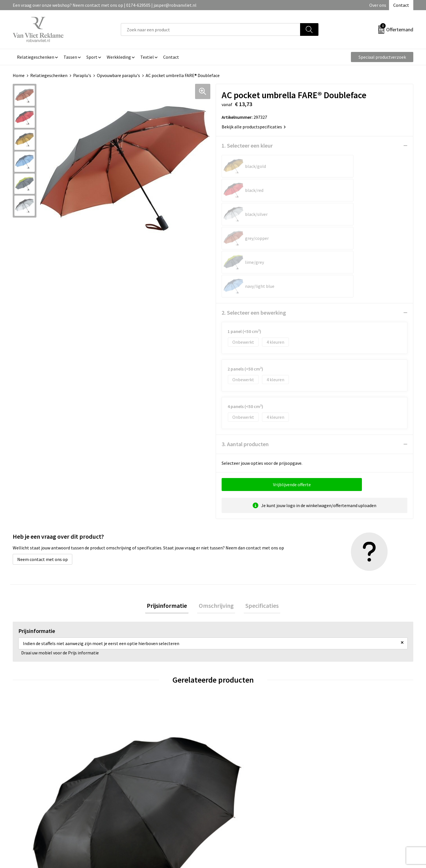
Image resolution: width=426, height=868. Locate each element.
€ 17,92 (33, 712)
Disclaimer (330, 799)
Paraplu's (82, 75)
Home (19, 75)
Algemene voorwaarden (342, 773)
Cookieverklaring (336, 782)
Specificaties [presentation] (259, 510)
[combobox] (211, 29)
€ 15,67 (134, 721)
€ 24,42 (334, 712)
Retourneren (232, 782)
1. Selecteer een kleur (247, 145)
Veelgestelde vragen (140, 782)
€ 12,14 (234, 712)
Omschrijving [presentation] (216, 510)
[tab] (170, 511)
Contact (401, 5)
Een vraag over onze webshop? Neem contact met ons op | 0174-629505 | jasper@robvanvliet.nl (105, 5)
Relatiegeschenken (49, 75)
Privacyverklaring (336, 790)
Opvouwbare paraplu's (118, 75)
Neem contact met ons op (42, 463)
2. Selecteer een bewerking (254, 217)
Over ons (378, 5)
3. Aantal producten (245, 348)
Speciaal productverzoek (382, 57)
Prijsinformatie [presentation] (170, 510)
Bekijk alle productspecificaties (254, 127)
